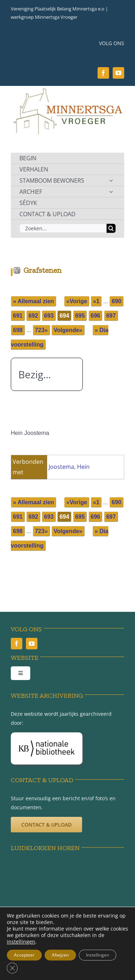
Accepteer (24, 955)
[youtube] (118, 73)
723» (41, 330)
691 (18, 316)
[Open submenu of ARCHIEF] (111, 192)
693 (49, 316)
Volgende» (68, 330)
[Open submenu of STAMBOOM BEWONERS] (111, 180)
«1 (96, 301)
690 (116, 301)
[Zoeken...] (63, 228)
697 (111, 316)
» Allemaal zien (33, 301)
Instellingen (98, 955)
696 (96, 316)
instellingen (21, 942)
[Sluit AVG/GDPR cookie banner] (12, 968)
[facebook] (103, 73)
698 (18, 330)
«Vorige (77, 301)
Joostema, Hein (69, 467)
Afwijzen (60, 955)
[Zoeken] (111, 228)
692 (33, 316)
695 (80, 316)
